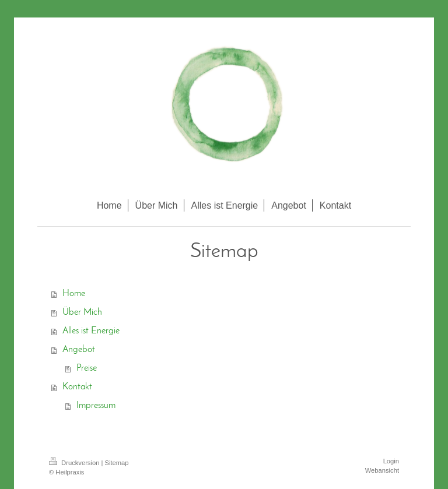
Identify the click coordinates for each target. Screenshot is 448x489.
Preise (87, 368)
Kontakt (77, 387)
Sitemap (117, 463)
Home (74, 294)
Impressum (96, 406)
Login (391, 461)
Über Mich (82, 312)
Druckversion (75, 463)
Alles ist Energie (91, 331)
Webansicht (382, 470)
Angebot (79, 350)
